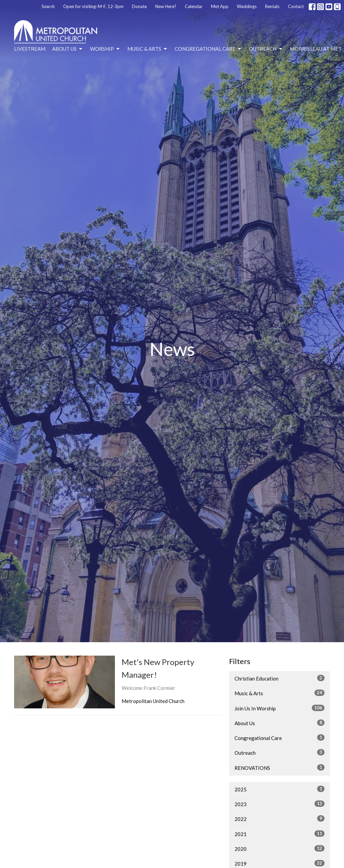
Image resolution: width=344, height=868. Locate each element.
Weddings (247, 6)
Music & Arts (148, 49)
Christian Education (279, 678)
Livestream (30, 49)
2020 (279, 849)
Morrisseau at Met (316, 49)
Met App (220, 6)
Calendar (194, 6)
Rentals (272, 6)
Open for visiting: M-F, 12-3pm (93, 6)
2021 (279, 834)
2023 (279, 804)
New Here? (166, 6)
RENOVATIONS (279, 768)
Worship (105, 49)
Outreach (266, 49)
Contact (296, 6)
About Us (68, 49)
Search (48, 6)
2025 (279, 789)
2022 (279, 819)
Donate (139, 6)
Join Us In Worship (279, 708)
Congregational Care (208, 49)
